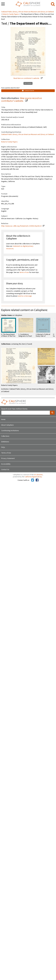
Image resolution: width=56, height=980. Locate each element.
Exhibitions (5, 442)
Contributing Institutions (10, 431)
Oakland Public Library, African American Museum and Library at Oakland (28, 12)
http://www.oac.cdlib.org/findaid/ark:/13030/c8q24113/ (21, 226)
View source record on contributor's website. (22, 100)
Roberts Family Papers (11, 14)
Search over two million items (14, 409)
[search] (53, 4)
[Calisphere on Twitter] (33, 480)
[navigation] (3, 4)
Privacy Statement (8, 458)
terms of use (24, 272)
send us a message (25, 296)
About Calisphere (7, 425)
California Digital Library (33, 477)
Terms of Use (6, 453)
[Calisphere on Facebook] (37, 480)
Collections (5, 436)
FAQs (3, 447)
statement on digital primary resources (20, 247)
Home (3, 419)
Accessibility (6, 464)
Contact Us (5, 470)
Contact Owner (28, 91)
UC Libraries (38, 475)
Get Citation (28, 83)
